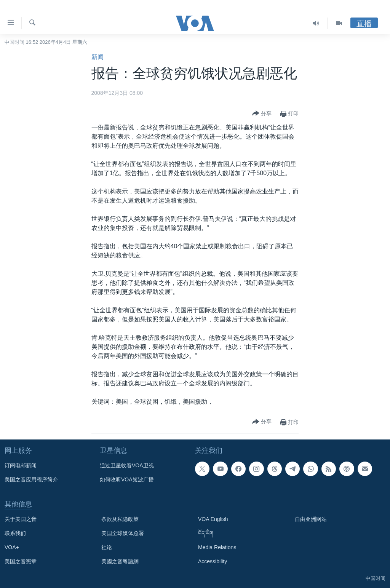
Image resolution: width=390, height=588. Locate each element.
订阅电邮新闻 (21, 465)
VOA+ (12, 547)
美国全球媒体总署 (123, 533)
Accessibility (213, 561)
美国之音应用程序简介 (31, 479)
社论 (107, 547)
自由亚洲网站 (311, 519)
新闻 (97, 57)
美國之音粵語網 (120, 561)
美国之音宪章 (21, 561)
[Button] (262, 114)
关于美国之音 (21, 519)
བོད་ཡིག (206, 533)
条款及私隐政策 (120, 519)
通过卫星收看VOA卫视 (127, 465)
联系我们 (15, 533)
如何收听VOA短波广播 (127, 479)
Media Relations (217, 547)
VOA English (213, 519)
